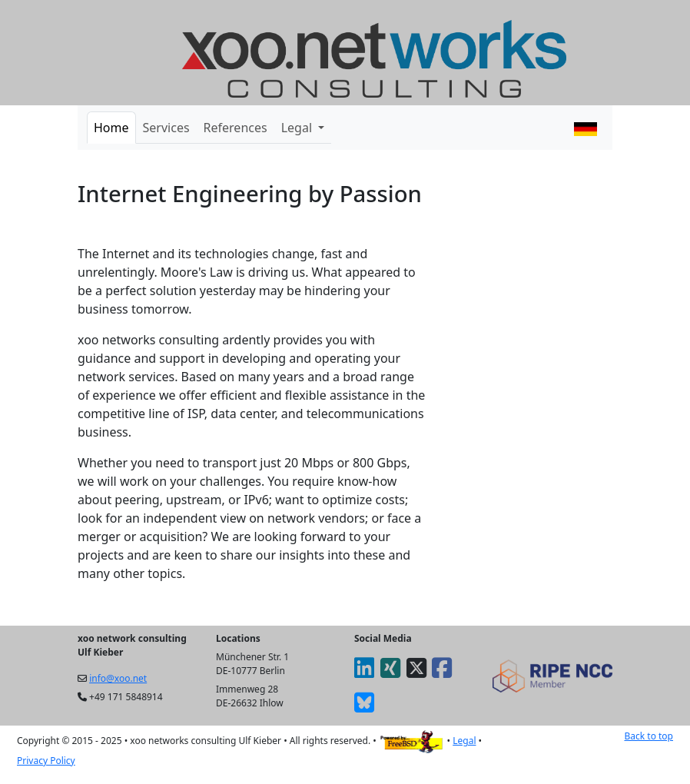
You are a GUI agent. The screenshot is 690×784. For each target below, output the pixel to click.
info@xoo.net (118, 678)
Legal (464, 741)
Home (111, 128)
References (236, 128)
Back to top (649, 736)
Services (166, 128)
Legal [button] (299, 128)
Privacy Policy (46, 761)
